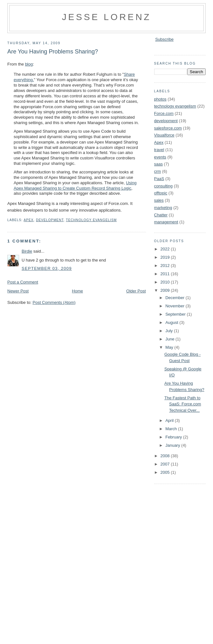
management (166, 222)
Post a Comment (23, 282)
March (172, 429)
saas (158, 164)
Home (77, 291)
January (173, 445)
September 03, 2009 (47, 268)
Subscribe (164, 39)
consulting (164, 186)
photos (160, 99)
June (170, 339)
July (170, 331)
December (175, 298)
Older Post (136, 291)
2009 (166, 290)
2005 (166, 472)
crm (158, 171)
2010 (166, 282)
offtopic (161, 193)
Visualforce (164, 135)
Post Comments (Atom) (54, 302)
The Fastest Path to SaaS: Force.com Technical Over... (183, 404)
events (160, 157)
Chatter (161, 215)
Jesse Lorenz (107, 17)
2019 (166, 257)
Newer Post (18, 291)
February (174, 437)
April (170, 420)
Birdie (27, 251)
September (176, 314)
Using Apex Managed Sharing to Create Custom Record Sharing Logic (75, 185)
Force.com (164, 113)
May (170, 347)
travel (159, 150)
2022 (166, 249)
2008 (166, 456)
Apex (28, 220)
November (175, 306)
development (50, 220)
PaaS (159, 179)
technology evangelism (91, 220)
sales (159, 200)
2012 (166, 266)
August (172, 322)
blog (29, 64)
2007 (166, 464)
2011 (166, 274)
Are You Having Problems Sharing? (53, 52)
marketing (163, 208)
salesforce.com (168, 128)
